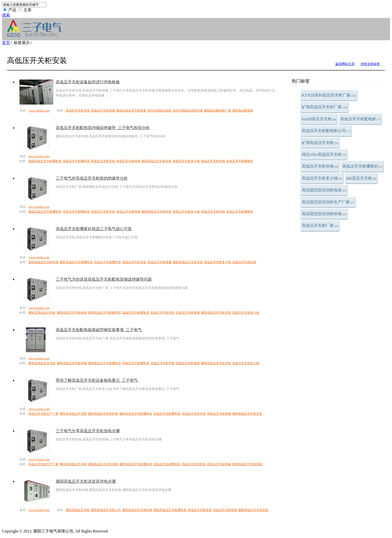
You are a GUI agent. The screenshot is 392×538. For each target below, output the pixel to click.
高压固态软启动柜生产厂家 (328, 202)
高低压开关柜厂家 (320, 225)
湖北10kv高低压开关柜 (324, 154)
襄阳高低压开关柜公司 (106, 510)
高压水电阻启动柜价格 (188, 111)
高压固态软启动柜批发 (324, 190)
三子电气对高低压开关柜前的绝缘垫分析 (92, 178)
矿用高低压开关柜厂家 (324, 107)
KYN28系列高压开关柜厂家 (329, 95)
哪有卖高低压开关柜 (42, 313)
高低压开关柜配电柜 (360, 119)
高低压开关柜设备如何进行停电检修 (88, 82)
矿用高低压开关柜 (320, 143)
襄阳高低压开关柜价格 (43, 262)
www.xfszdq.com (39, 111)
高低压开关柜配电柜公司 (326, 131)
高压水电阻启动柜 (159, 111)
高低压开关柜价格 (320, 166)
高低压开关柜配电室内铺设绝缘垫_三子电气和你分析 (103, 128)
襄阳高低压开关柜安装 (131, 111)
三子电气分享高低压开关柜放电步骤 (88, 431)
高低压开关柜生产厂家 (43, 414)
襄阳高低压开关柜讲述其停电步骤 (86, 481)
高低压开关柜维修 (103, 111)
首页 (6, 43)
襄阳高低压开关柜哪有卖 (45, 161)
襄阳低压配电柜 (243, 111)
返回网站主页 (345, 64)
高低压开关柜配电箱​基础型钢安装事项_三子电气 (99, 330)
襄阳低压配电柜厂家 (217, 111)
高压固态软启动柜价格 (324, 214)
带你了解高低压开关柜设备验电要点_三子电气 (97, 380)
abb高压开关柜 (361, 178)
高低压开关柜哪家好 (362, 166)
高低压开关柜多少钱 (322, 178)
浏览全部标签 (370, 64)
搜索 (6, 15)
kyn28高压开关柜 (319, 119)
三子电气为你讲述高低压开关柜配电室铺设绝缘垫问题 (104, 279)
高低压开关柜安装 (78, 111)
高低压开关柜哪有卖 (76, 161)
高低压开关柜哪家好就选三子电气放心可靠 (94, 229)
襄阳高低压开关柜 (78, 510)
